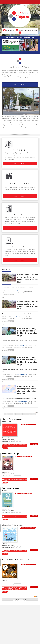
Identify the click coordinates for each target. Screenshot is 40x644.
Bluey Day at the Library (12, 525)
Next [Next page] (30, 414)
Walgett (12, 446)
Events (13, 445)
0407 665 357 (11, 30)
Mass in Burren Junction (12, 419)
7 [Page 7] (19, 414)
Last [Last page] (34, 414)
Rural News (11, 294)
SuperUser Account (21, 290)
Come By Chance (20, 588)
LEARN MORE (20, 85)
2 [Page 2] (7, 414)
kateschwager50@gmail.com (28, 30)
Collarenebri (8, 588)
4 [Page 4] (12, 414)
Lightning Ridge (9, 589)
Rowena (6, 446)
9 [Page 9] (24, 414)
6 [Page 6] (17, 414)
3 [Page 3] (10, 414)
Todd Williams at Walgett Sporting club (19, 559)
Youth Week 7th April (11, 454)
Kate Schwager (31, 424)
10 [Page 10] (27, 414)
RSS (36, 412)
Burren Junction (21, 445)
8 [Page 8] (21, 414)
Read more (34, 444)
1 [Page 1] (5, 414)
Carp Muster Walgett (11, 488)
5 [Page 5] (14, 414)
